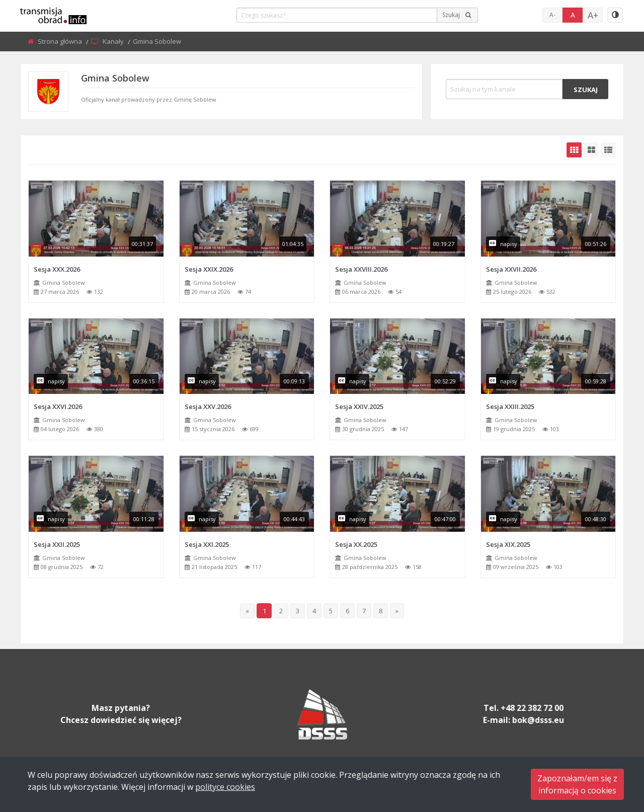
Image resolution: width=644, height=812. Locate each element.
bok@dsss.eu (538, 720)
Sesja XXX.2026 (57, 269)
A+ (593, 15)
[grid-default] (574, 150)
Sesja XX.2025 (356, 544)
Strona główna (61, 41)
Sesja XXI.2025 (207, 544)
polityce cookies (225, 787)
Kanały (114, 41)
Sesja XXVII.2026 (511, 269)
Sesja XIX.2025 (508, 544)
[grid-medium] (591, 150)
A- (552, 15)
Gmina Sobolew (64, 282)
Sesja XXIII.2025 (510, 407)
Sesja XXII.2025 (57, 544)
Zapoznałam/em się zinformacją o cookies (577, 784)
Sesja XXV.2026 (208, 407)
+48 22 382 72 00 (532, 708)
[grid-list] (608, 150)
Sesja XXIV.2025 (359, 407)
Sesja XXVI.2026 (58, 407)
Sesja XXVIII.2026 (361, 269)
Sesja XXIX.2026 (209, 269)
